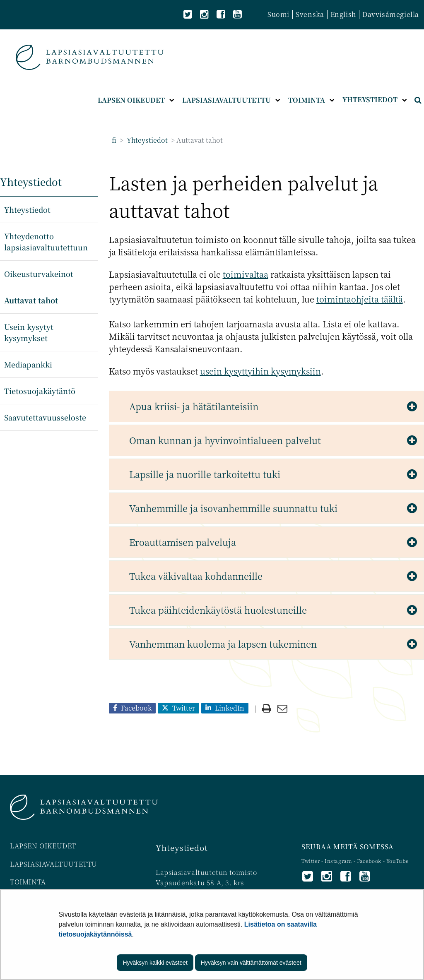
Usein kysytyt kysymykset (29, 332)
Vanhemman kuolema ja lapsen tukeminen (223, 644)
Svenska (310, 14)
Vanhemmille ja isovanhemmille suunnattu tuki (233, 508)
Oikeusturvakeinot (39, 274)
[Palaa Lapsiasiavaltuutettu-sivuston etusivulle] (90, 57)
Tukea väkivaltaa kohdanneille (196, 576)
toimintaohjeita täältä (360, 299)
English (343, 14)
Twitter (311, 861)
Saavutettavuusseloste (45, 417)
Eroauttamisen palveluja (183, 542)
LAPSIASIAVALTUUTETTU (54, 864)
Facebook (369, 861)
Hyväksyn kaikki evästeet (155, 963)
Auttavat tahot (31, 300)
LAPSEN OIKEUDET (43, 846)
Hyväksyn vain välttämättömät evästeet (251, 963)
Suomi (278, 14)
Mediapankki (28, 364)
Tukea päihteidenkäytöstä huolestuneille (218, 610)
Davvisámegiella (391, 14)
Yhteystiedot (146, 140)
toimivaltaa (246, 274)
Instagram (339, 861)
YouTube (397, 861)
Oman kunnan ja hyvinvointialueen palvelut (225, 440)
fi (114, 140)
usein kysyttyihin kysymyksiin (260, 371)
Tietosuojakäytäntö (40, 391)
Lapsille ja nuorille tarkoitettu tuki (205, 474)
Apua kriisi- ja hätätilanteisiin (194, 406)
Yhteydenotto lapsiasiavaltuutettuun (46, 241)
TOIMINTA (28, 882)
